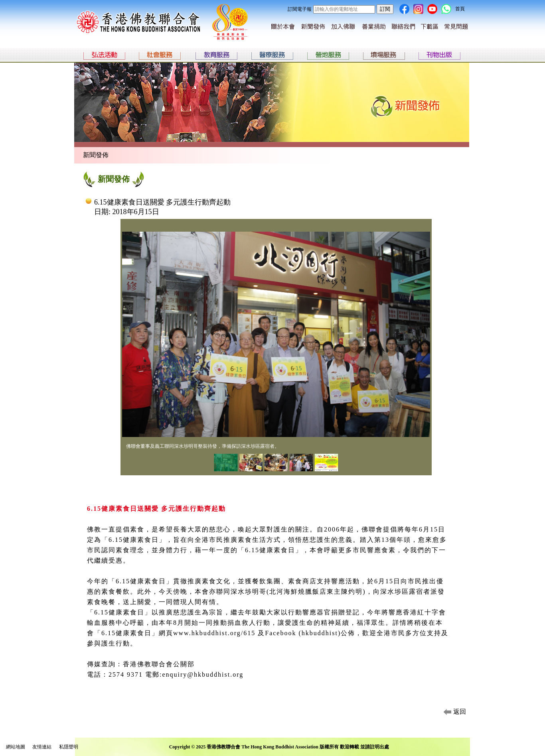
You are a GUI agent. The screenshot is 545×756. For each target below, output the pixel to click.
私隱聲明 (69, 747)
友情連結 (42, 747)
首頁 (460, 9)
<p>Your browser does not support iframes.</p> (276, 354)
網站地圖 (16, 747)
